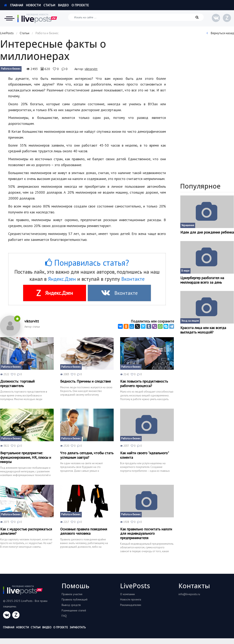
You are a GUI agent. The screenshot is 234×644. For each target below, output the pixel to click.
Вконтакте (133, 279)
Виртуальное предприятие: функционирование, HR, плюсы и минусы (26, 457)
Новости (33, 5)
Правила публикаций (75, 599)
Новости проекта (131, 599)
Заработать (78, 627)
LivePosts (7, 33)
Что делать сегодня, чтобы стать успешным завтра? (87, 455)
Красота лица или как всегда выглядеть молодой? (203, 330)
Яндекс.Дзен (62, 279)
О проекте (80, 5)
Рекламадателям (131, 605)
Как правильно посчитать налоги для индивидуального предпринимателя (146, 534)
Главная (14, 5)
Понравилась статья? (87, 263)
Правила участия (72, 594)
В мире (185, 271)
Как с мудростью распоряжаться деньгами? (26, 531)
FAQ (64, 616)
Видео (63, 5)
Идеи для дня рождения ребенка (207, 232)
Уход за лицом (190, 321)
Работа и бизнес (11, 69)
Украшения (188, 225)
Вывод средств (71, 605)
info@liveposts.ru (189, 594)
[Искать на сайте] (136, 17)
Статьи (49, 5)
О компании (127, 594)
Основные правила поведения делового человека (84, 531)
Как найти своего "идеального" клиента (144, 455)
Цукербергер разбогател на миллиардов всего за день (202, 280)
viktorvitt (91, 69)
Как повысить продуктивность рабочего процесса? (144, 383)
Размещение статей (74, 610)
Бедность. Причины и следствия (85, 381)
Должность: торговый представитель (17, 383)
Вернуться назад (220, 33)
